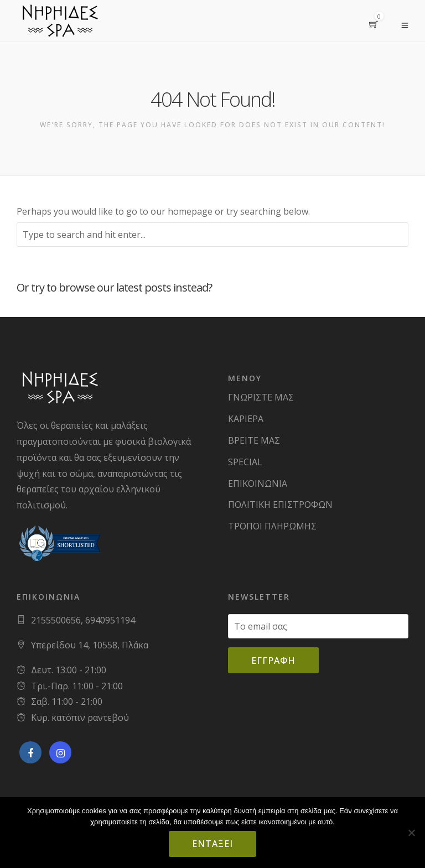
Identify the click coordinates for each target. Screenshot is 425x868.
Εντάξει (212, 844)
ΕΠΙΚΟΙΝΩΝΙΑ (258, 484)
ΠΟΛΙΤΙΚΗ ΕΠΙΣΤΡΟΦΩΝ (280, 505)
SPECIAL (245, 462)
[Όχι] (411, 833)
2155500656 (56, 620)
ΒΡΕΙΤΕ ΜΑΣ (254, 440)
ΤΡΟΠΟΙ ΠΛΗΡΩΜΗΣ (272, 526)
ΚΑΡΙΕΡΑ (246, 419)
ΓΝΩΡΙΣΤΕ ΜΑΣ (261, 397)
